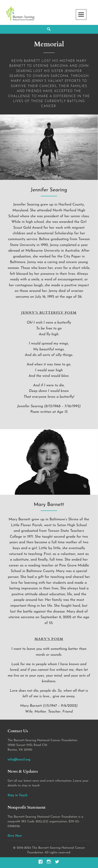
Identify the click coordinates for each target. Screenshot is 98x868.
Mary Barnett (49, 505)
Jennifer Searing (49, 190)
